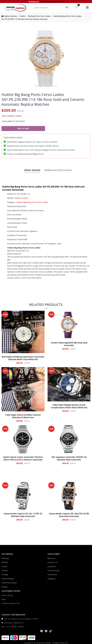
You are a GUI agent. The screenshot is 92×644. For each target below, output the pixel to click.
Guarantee (52, 575)
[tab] (32, 170)
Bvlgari (4, 587)
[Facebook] (42, 631)
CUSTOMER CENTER (11, 591)
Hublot (23, 16)
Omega (5, 575)
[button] (77, 7)
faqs (3, 599)
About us (51, 558)
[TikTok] (51, 631)
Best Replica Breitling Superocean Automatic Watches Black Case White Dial (23, 358)
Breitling (5, 558)
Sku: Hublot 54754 (12, 116)
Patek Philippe (8, 579)
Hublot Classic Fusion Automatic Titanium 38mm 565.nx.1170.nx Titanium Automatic (23, 458)
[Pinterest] (46, 631)
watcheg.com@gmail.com (51, 2)
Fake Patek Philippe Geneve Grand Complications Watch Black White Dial (69, 406)
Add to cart (23, 128)
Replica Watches (11, 16)
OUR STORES (54, 554)
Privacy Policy (54, 571)
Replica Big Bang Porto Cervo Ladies (32, 202)
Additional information (58, 170)
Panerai (5, 562)
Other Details (32, 170)
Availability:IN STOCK (13, 121)
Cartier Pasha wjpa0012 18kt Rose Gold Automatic (69, 344)
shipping (51, 579)
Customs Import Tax (10, 603)
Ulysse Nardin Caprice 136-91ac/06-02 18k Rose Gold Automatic (69, 515)
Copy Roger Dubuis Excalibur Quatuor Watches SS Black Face (23, 416)
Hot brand (7, 554)
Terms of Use (7, 595)
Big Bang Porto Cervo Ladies (39, 16)
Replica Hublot (21, 198)
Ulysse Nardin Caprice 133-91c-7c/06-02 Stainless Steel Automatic (23, 515)
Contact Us (52, 562)
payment (52, 567)
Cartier (5, 571)
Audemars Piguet (9, 583)
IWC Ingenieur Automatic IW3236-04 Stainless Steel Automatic (69, 458)
